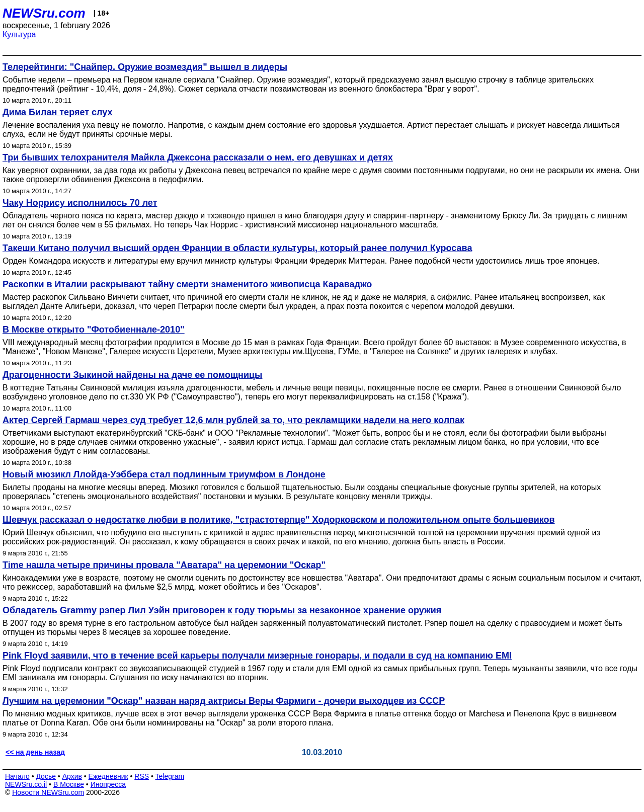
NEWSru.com (44, 13)
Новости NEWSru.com (48, 792)
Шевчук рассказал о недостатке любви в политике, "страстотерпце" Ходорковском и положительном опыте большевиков (279, 520)
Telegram (170, 776)
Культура (19, 34)
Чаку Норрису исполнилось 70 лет (80, 203)
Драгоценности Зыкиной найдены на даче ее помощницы (132, 375)
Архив (72, 776)
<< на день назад (35, 752)
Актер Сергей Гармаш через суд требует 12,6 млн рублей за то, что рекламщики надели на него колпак (233, 420)
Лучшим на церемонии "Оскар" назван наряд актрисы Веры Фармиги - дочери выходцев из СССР (224, 701)
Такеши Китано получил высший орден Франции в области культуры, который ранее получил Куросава (237, 248)
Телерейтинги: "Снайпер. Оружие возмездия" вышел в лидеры (145, 67)
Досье (46, 776)
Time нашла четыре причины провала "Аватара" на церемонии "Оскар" (164, 565)
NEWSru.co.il (26, 784)
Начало (17, 776)
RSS (142, 776)
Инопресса (108, 784)
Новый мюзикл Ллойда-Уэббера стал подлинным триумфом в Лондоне (164, 474)
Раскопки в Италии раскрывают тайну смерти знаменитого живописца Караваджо (187, 284)
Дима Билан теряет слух (57, 112)
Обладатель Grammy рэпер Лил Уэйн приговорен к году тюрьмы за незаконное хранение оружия (222, 610)
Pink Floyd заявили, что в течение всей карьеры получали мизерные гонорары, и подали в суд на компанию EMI (257, 656)
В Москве (69, 784)
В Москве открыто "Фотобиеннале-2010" (94, 330)
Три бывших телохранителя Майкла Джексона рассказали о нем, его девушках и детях (198, 157)
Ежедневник (108, 776)
